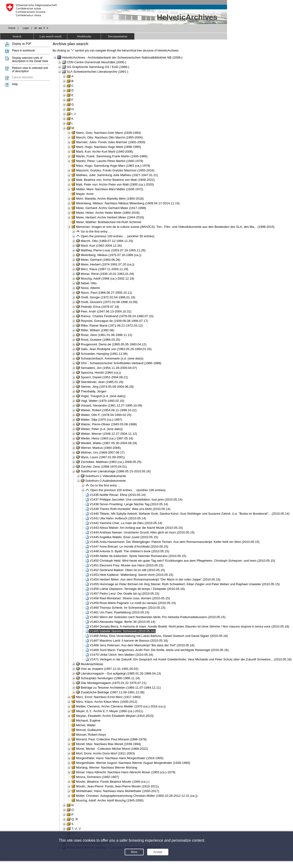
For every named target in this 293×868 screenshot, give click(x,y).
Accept (158, 852)
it (47, 28)
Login (26, 28)
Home (12, 28)
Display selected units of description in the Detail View (30, 59)
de (36, 28)
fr (44, 28)
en (40, 28)
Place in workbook (23, 51)
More (134, 852)
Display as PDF (22, 44)
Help (15, 84)
